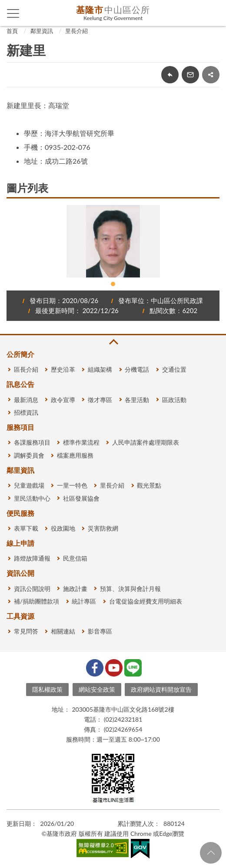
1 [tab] (113, 284)
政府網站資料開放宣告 (161, 689)
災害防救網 (103, 528)
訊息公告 (20, 384)
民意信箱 (75, 558)
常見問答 (26, 631)
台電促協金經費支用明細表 (146, 601)
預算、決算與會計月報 (130, 589)
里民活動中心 (32, 498)
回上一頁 (170, 75)
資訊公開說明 (32, 589)
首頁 (12, 31)
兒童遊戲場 (29, 485)
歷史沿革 (63, 369)
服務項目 (20, 427)
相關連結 (63, 631)
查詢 (213, 13)
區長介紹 (26, 369)
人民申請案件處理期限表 (146, 442)
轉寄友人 (190, 75)
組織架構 (100, 369)
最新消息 (26, 400)
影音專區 (100, 631)
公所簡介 (20, 354)
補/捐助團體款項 (37, 601)
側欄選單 (13, 13)
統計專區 (84, 601)
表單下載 (26, 528)
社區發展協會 (81, 498)
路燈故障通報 (32, 558)
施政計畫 (75, 589)
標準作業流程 (81, 442)
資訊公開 (20, 573)
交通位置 (174, 369)
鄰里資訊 (42, 31)
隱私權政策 (47, 689)
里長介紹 (76, 31)
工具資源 (20, 616)
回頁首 (211, 853)
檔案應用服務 (75, 455)
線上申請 (20, 543)
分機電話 (137, 369)
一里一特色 (72, 485)
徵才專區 (100, 400)
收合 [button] (113, 342)
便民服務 (20, 513)
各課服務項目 (32, 442)
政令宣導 (63, 400)
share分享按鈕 (211, 75)
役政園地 (63, 528)
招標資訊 (26, 412)
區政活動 (174, 400)
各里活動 (137, 400)
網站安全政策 (97, 689)
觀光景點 (149, 485)
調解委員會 (29, 455)
